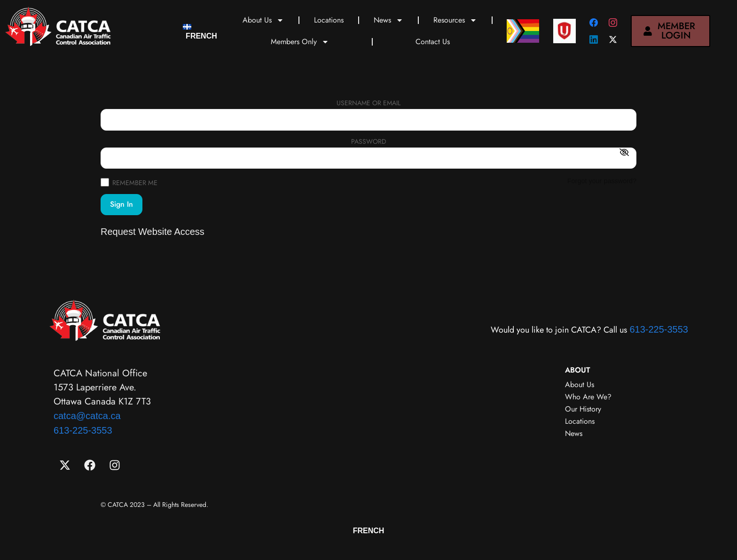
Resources (455, 20)
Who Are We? (588, 397)
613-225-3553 (659, 329)
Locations (329, 20)
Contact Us (433, 42)
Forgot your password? (602, 181)
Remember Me (129, 182)
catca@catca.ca (87, 416)
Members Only (300, 42)
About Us (263, 20)
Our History (583, 409)
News (388, 20)
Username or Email (368, 104)
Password (369, 142)
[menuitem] (200, 31)
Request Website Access (153, 232)
